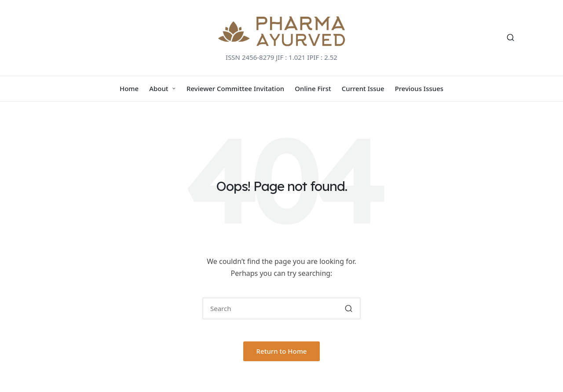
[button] (349, 308)
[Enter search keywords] (281, 308)
